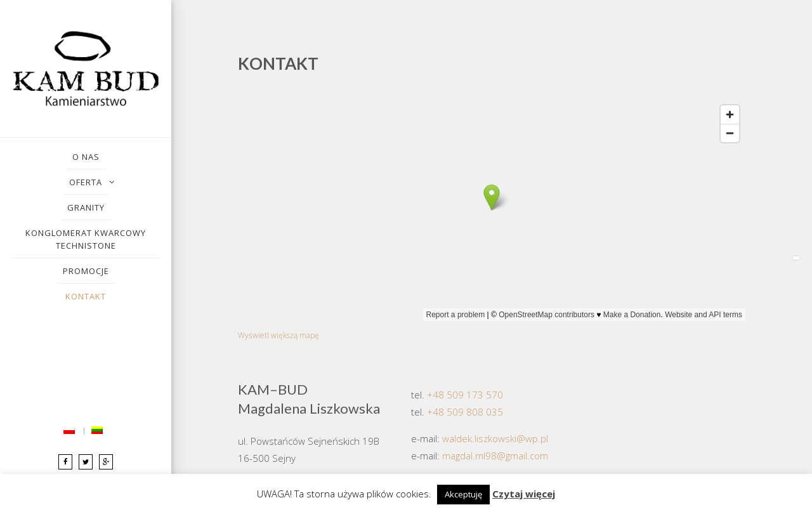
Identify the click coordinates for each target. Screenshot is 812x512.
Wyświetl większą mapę (278, 335)
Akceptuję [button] (463, 494)
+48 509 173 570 (465, 395)
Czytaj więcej (524, 494)
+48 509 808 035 (465, 412)
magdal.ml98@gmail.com (495, 456)
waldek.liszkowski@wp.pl (495, 438)
